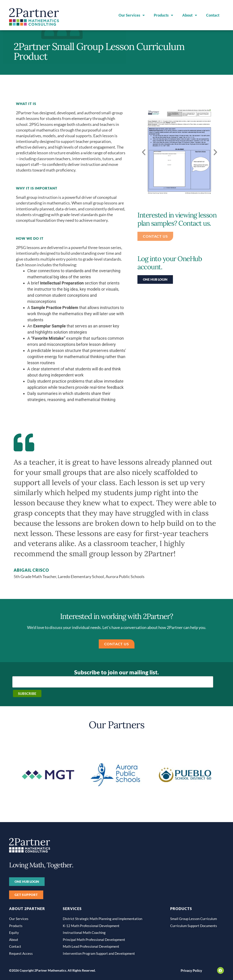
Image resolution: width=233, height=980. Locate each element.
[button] (144, 152)
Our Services (132, 15)
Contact (213, 15)
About (190, 15)
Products (163, 15)
